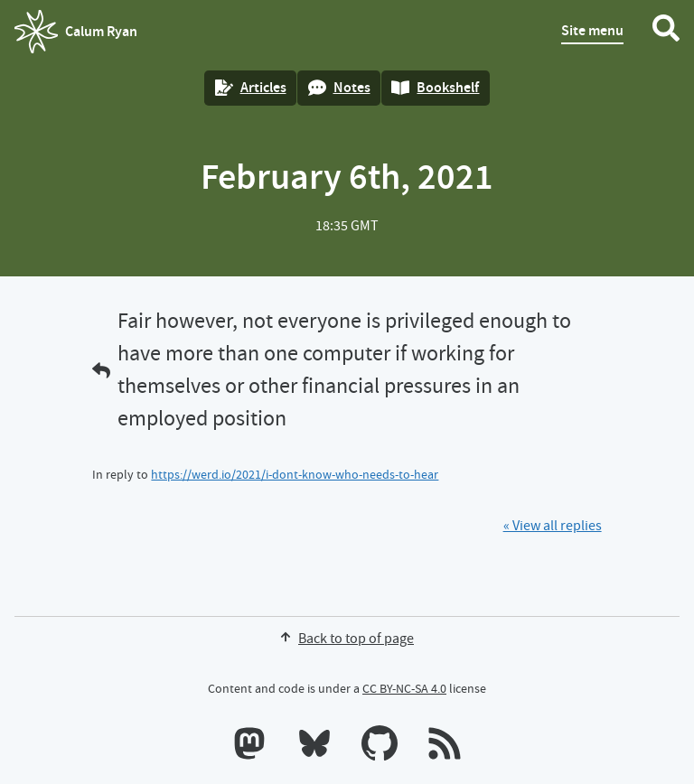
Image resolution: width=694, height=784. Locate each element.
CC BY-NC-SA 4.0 (404, 688)
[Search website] (666, 32)
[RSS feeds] (445, 747)
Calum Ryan (76, 32)
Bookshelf (435, 87)
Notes (339, 87)
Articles (251, 87)
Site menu (592, 30)
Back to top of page (347, 639)
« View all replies (553, 526)
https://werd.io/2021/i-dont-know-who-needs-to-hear (295, 475)
